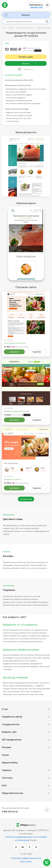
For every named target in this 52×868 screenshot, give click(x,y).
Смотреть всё (26, 499)
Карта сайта (26, 862)
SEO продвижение (12, 740)
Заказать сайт (37, 7)
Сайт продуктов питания (15, 343)
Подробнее (37, 352)
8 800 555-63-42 (36, 5)
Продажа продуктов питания (17, 411)
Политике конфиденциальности (20, 837)
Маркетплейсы (10, 763)
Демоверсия (14, 352)
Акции (5, 755)
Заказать (26, 63)
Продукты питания (12, 479)
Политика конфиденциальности (26, 858)
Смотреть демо (26, 57)
